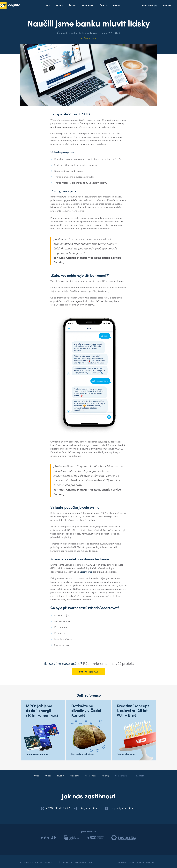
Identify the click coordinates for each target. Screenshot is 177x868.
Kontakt (167, 5)
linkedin (140, 863)
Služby (59, 5)
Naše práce (88, 5)
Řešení (72, 5)
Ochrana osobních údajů (81, 863)
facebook (123, 863)
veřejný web (86, 572)
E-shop (117, 5)
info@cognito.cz (90, 808)
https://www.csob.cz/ (89, 38)
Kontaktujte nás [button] (89, 672)
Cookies (64, 863)
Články (103, 5)
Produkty (74, 776)
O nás (47, 5)
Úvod (37, 776)
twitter (132, 863)
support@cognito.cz (123, 808)
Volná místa (149, 5)
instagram (150, 863)
